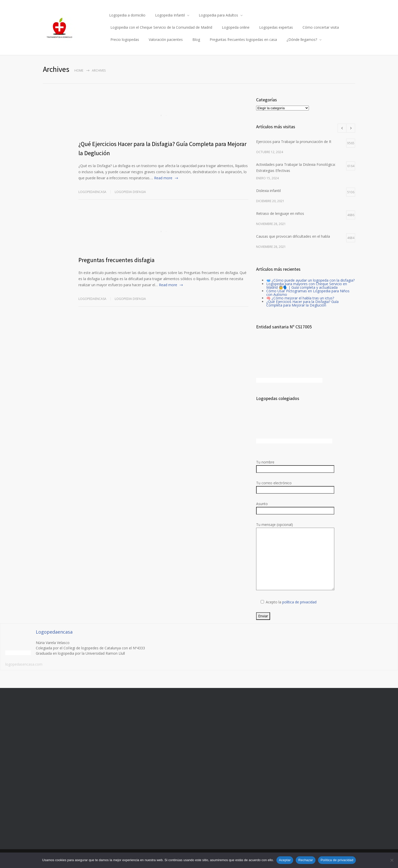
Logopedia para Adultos (218, 15)
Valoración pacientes (166, 39)
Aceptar (285, 860)
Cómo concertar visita (321, 27)
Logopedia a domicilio (127, 15)
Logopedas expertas (276, 27)
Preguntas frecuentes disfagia (117, 260)
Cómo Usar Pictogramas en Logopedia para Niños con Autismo (308, 293)
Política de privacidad (337, 860)
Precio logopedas (125, 39)
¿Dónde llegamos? (302, 39)
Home (79, 70)
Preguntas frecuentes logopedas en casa (243, 39)
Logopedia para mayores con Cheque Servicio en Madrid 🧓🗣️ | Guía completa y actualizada (307, 286)
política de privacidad (299, 602)
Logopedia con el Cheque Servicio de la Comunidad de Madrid (161, 27)
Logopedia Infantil (170, 15)
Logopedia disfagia (130, 192)
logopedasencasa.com (24, 664)
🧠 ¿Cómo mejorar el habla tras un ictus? (300, 298)
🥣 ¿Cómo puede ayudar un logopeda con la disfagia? (310, 280)
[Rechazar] (392, 860)
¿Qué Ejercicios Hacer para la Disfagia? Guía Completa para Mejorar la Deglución (302, 303)
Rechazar (306, 860)
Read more (163, 178)
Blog (196, 39)
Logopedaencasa (92, 192)
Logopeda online (236, 27)
